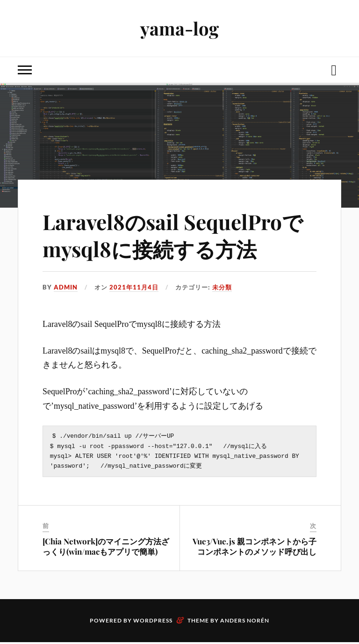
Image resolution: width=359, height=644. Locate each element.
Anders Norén (245, 622)
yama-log (179, 28)
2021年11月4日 (134, 287)
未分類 (222, 287)
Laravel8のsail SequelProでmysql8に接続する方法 (173, 235)
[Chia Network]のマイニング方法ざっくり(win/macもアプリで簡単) (106, 548)
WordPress (153, 622)
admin (66, 287)
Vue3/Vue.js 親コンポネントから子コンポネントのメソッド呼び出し (255, 548)
